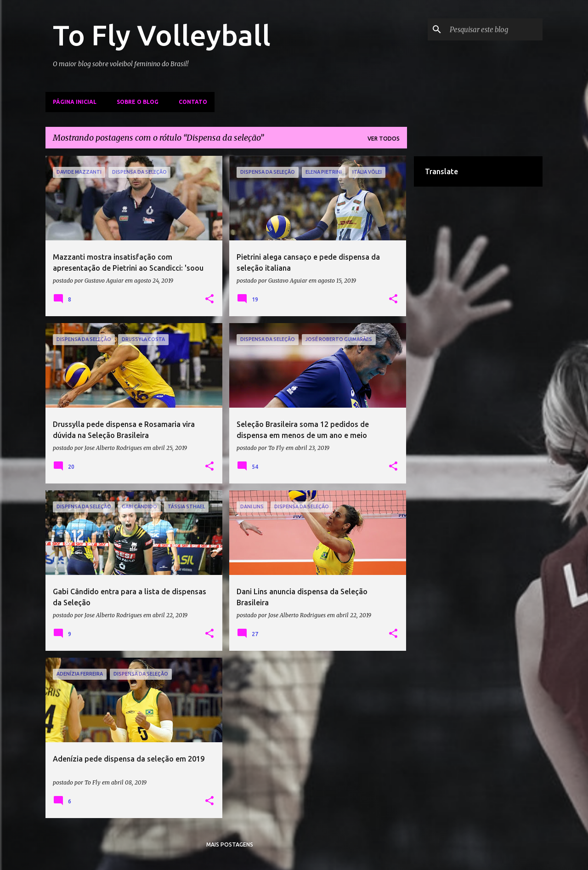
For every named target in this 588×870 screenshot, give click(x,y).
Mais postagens (230, 844)
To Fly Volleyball (162, 35)
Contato (193, 102)
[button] (209, 299)
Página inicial (75, 102)
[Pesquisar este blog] (494, 29)
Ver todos (384, 139)
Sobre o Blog (138, 102)
